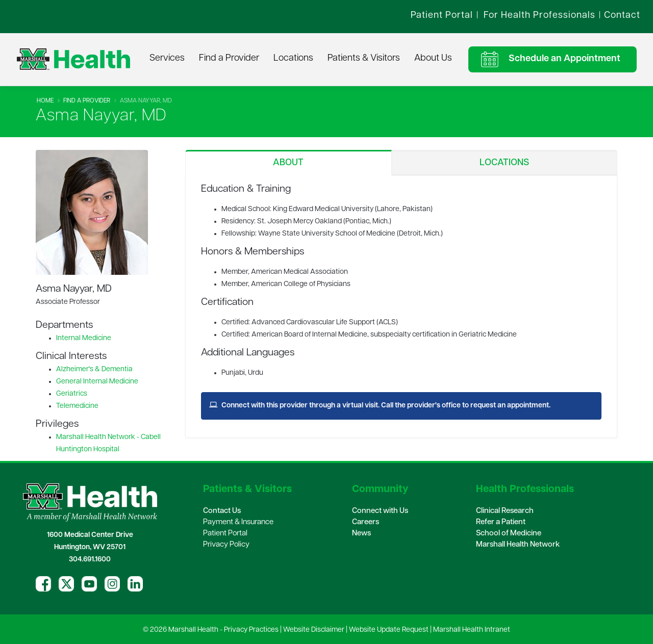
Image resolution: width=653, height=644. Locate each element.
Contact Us (222, 511)
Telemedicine (77, 406)
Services (167, 58)
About (288, 163)
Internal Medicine (84, 338)
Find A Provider (87, 101)
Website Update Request (389, 630)
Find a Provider (229, 58)
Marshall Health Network (518, 545)
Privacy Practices (251, 630)
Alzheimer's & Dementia (94, 369)
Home (45, 101)
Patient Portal (225, 534)
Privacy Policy (226, 545)
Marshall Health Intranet (472, 630)
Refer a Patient (501, 522)
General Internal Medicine (97, 382)
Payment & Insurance (238, 522)
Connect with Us (380, 511)
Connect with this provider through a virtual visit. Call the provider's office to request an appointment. (380, 406)
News (361, 534)
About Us (433, 58)
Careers (366, 522)
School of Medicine (509, 534)
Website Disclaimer (314, 630)
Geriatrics (72, 394)
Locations (293, 58)
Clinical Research (505, 511)
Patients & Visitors (364, 58)
